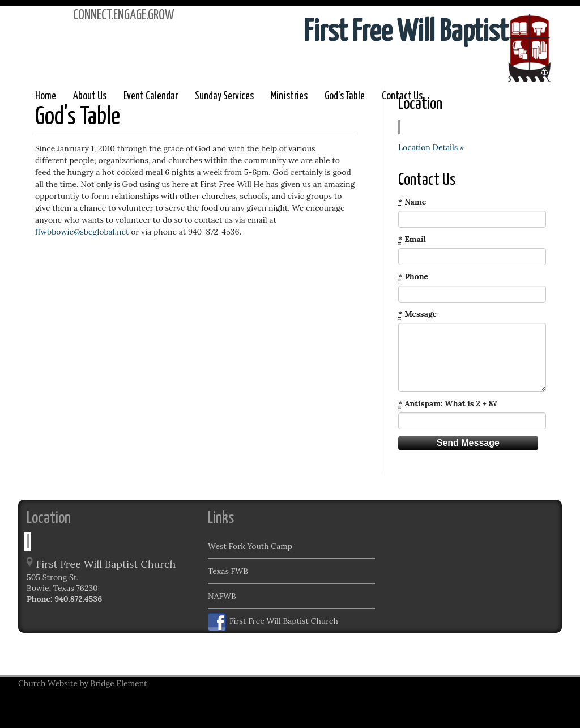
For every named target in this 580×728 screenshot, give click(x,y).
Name (412, 202)
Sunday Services (224, 96)
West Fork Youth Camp (250, 546)
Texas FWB (228, 571)
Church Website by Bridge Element (82, 683)
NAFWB (222, 596)
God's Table (345, 96)
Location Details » (431, 147)
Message (417, 314)
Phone (413, 277)
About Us (90, 96)
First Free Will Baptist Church (273, 622)
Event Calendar (151, 96)
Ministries (289, 96)
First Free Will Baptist (406, 33)
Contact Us (402, 96)
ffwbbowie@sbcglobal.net (82, 232)
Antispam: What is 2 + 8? (448, 404)
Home (46, 96)
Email (412, 239)
